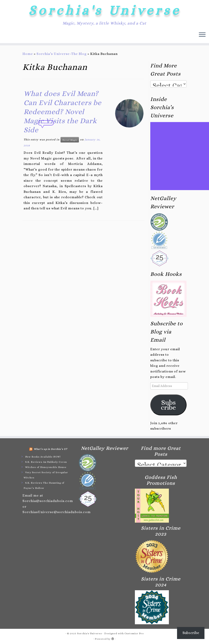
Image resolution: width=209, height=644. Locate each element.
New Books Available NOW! (43, 457)
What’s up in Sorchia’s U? (51, 449)
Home (28, 54)
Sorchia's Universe (104, 10)
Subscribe (168, 405)
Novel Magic (70, 140)
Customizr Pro (134, 633)
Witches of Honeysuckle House (46, 467)
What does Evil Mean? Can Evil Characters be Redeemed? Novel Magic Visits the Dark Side (62, 112)
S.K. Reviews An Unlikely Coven (46, 462)
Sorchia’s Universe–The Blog (62, 54)
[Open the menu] (202, 35)
